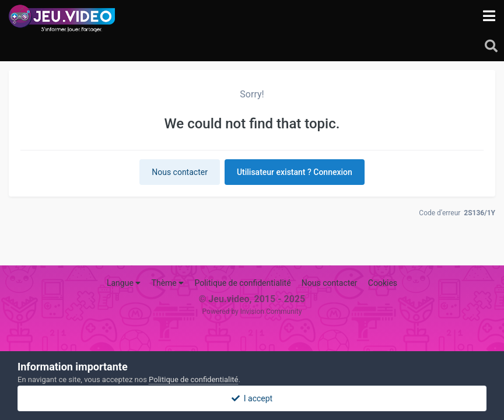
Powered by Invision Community (252, 311)
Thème (168, 283)
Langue (124, 283)
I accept (252, 398)
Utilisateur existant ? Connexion (295, 172)
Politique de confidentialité (242, 283)
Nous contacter (180, 172)
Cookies (383, 283)
